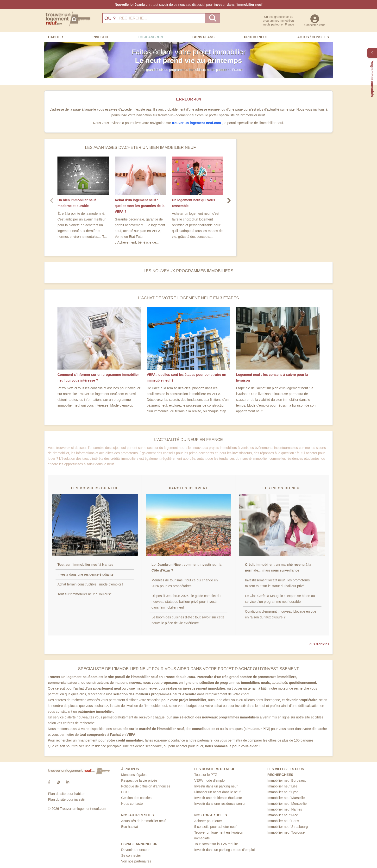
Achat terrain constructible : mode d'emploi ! (90, 584)
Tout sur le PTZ (206, 775)
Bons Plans (203, 37)
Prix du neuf (256, 37)
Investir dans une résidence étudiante (85, 574)
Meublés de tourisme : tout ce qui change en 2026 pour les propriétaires (185, 583)
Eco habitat (130, 827)
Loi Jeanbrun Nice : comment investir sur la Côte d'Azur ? (186, 567)
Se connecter (131, 855)
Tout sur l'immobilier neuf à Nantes (85, 565)
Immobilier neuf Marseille (286, 798)
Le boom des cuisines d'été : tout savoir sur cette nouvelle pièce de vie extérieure (188, 620)
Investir (100, 37)
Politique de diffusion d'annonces (146, 786)
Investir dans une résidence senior (220, 804)
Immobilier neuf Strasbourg (288, 827)
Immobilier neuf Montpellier (288, 804)
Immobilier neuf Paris (283, 821)
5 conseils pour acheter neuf (215, 827)
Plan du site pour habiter (66, 794)
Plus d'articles (319, 644)
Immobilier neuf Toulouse (286, 832)
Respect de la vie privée (139, 780)
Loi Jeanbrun (150, 37)
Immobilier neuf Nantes (285, 809)
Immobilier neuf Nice (283, 815)
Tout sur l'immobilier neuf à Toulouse (85, 594)
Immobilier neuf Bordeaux (287, 780)
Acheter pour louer (208, 821)
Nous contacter (132, 804)
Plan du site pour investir (66, 799)
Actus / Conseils (313, 37)
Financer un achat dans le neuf (217, 792)
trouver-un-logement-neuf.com (197, 123)
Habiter (56, 37)
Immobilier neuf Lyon (283, 792)
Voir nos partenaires (136, 861)
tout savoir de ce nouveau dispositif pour (188, 5)
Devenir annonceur (135, 850)
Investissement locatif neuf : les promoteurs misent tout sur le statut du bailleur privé (277, 583)
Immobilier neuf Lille (282, 786)
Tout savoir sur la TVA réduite (216, 844)
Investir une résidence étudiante (218, 798)
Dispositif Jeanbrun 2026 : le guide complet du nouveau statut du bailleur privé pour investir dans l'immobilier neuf (186, 602)
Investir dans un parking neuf (216, 786)
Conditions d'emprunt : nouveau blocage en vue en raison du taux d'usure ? (281, 614)
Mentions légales (134, 775)
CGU (125, 792)
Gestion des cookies (136, 798)
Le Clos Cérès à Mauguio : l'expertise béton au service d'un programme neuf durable (280, 599)
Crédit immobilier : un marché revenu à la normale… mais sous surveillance (278, 567)
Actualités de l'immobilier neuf (143, 821)
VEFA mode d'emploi (210, 780)
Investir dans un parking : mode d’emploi (224, 850)
